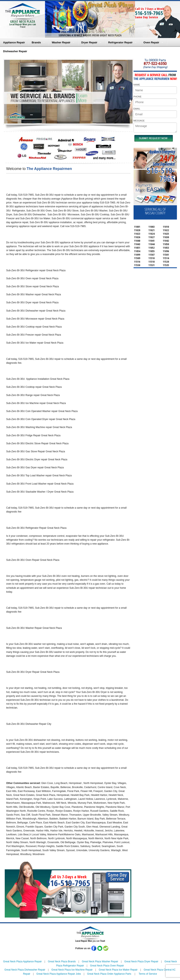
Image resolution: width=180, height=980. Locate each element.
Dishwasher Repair (15, 51)
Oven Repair (151, 42)
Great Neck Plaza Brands (62, 962)
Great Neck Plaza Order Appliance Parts (109, 974)
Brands (36, 42)
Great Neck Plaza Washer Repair (100, 962)
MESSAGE (139, 121)
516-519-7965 (149, 13)
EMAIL (137, 109)
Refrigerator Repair (120, 42)
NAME (137, 85)
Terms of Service (148, 974)
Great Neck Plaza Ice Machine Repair (72, 970)
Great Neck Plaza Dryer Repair (141, 962)
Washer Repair (61, 42)
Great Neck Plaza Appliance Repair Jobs (59, 974)
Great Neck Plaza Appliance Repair (22, 962)
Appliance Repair (14, 42)
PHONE (138, 97)
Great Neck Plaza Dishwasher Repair (25, 970)
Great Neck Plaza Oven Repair (107, 966)
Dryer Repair (89, 42)
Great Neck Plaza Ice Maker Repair (118, 970)
